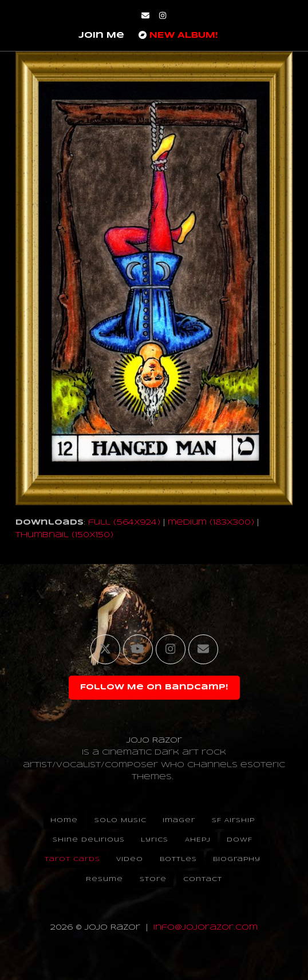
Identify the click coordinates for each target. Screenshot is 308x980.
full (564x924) (124, 523)
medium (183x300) (211, 523)
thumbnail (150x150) (64, 535)
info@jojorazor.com (206, 928)
